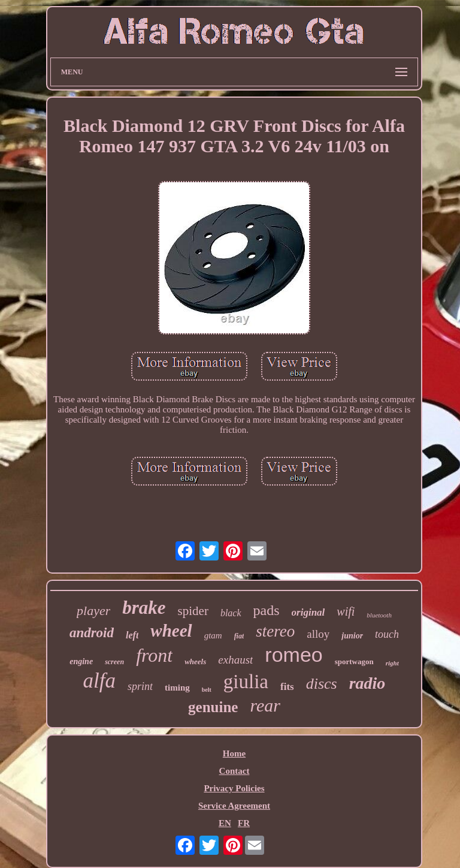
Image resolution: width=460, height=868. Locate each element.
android (92, 633)
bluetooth (379, 615)
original (308, 612)
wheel (171, 631)
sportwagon (354, 661)
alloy (318, 634)
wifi (346, 611)
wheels (195, 661)
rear (265, 705)
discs (322, 684)
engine (81, 661)
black (231, 613)
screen (114, 662)
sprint (140, 686)
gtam (213, 635)
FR (244, 823)
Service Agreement (234, 806)
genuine (213, 707)
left (132, 635)
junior (352, 636)
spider (193, 611)
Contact (234, 771)
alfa (99, 681)
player (93, 611)
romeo (293, 655)
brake (144, 608)
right (392, 663)
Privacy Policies (234, 788)
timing (177, 688)
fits (287, 687)
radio (367, 683)
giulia (246, 682)
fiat (239, 636)
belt (207, 690)
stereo (275, 631)
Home (234, 754)
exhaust (235, 660)
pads (267, 610)
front (154, 655)
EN (225, 823)
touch (387, 634)
